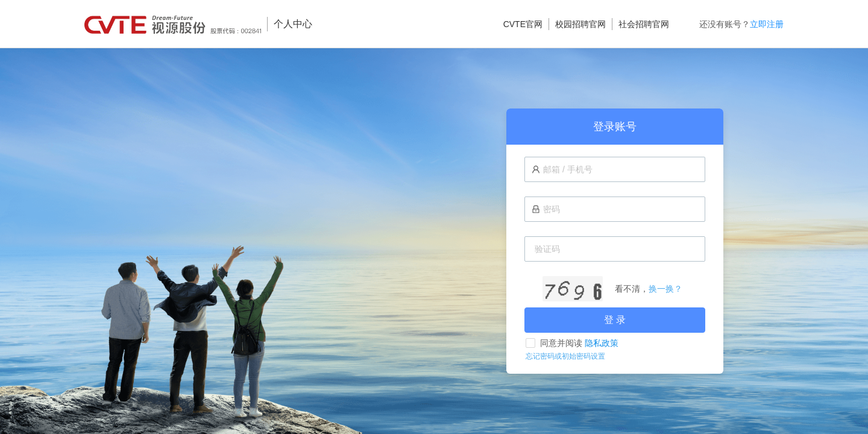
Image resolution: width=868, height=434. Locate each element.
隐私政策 (602, 343)
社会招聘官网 (644, 24)
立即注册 (767, 24)
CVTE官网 (523, 24)
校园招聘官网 (580, 24)
